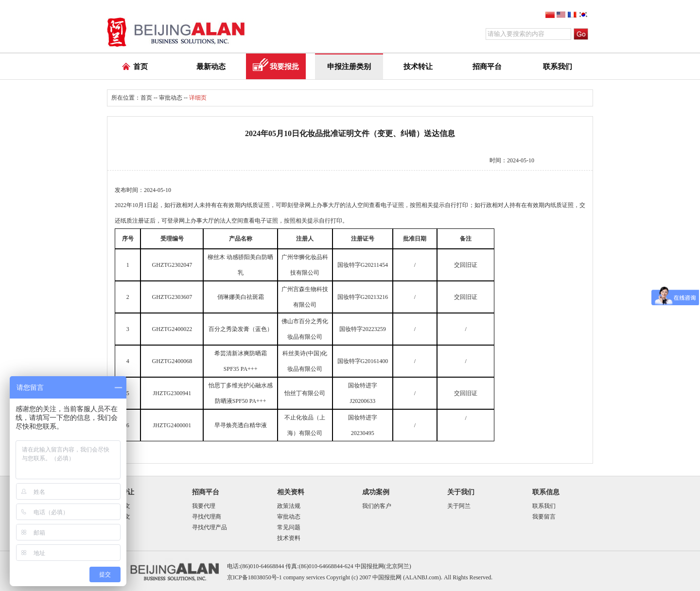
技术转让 (418, 67)
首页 (140, 67)
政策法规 (289, 506)
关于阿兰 (459, 506)
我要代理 (204, 506)
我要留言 (544, 517)
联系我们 (558, 67)
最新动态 (211, 67)
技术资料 (289, 538)
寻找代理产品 (210, 527)
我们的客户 (377, 506)
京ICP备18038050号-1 (254, 577)
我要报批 (284, 67)
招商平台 (487, 67)
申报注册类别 (349, 67)
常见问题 (289, 527)
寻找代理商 (207, 517)
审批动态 (171, 98)
